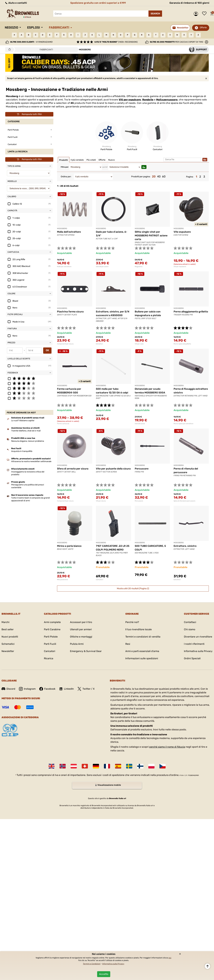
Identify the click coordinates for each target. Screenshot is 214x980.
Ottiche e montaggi (81, 637)
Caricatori (100, 580)
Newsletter (8, 651)
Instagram (27, 689)
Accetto (104, 974)
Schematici (8, 644)
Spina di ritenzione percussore (184, 501)
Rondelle (148, 100)
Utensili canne (140, 424)
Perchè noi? (132, 622)
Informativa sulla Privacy (198, 651)
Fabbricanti (59, 27)
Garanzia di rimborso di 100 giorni (189, 3)
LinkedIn (66, 689)
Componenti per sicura (65, 344)
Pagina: (190, 177)
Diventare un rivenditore (198, 637)
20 (154, 176)
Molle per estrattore (64, 267)
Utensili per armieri (81, 629)
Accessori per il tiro (81, 622)
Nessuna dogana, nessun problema (28, 441)
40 (159, 176)
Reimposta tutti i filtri (29, 114)
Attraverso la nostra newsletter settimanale (31, 461)
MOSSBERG (62, 228)
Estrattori (99, 344)
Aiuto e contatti (16, 3)
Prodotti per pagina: (141, 177)
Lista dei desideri (205, 14)
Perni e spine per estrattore (183, 424)
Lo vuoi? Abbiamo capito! (23, 420)
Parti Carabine (52, 629)
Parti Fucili (50, 644)
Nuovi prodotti (10, 637)
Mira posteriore (63, 580)
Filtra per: (65, 167)
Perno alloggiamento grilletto (191, 312)
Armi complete (52, 622)
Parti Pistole (51, 637)
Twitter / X (86, 689)
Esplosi (34, 27)
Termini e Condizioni (92, 964)
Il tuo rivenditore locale (139, 629)
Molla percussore (167, 100)
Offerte (203, 28)
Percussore (142, 469)
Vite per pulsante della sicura (113, 469)
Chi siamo (190, 629)
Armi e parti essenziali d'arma (142, 651)
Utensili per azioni (102, 267)
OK (47, 350)
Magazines (139, 267)
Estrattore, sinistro (185, 546)
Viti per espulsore (130, 100)
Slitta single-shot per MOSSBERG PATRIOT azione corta (151, 236)
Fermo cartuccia (63, 424)
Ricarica (49, 658)
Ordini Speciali (192, 658)
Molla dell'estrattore (69, 232)
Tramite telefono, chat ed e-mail (26, 431)
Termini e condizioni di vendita (143, 637)
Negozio (11, 27)
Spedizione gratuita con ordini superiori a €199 (98, 3)
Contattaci (190, 622)
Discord (8, 689)
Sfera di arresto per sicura (73, 469)
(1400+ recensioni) (116, 42)
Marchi (5, 622)
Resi (128, 644)
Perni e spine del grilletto (182, 344)
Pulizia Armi (77, 644)
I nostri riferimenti (194, 644)
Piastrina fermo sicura (70, 312)
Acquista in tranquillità (22, 451)
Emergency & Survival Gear (86, 651)
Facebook (47, 689)
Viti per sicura (101, 501)
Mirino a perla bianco (69, 546)
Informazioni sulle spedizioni (142, 658)
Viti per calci (139, 344)
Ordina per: (66, 177)
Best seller (8, 629)
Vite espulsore (182, 232)
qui (170, 958)
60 (164, 176)
